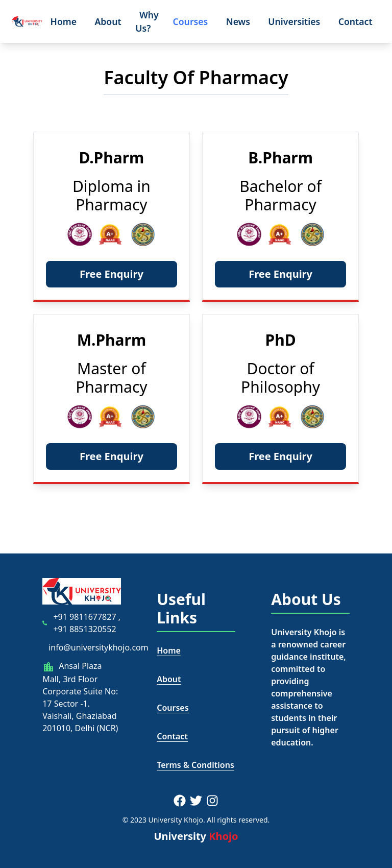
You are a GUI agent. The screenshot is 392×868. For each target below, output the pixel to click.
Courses (190, 21)
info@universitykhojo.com (99, 647)
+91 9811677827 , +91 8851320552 (87, 623)
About (108, 21)
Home (64, 21)
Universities (294, 21)
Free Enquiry (112, 274)
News (238, 21)
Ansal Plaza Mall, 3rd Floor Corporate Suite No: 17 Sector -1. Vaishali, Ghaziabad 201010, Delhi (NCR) (80, 697)
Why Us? (147, 21)
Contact (356, 21)
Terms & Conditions (195, 765)
